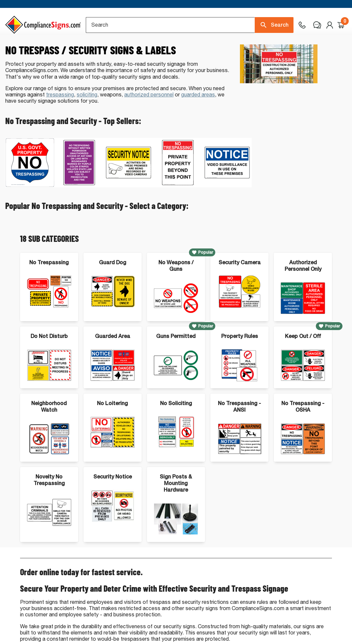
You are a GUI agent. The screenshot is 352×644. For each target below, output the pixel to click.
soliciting (87, 121)
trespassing (60, 121)
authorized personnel (149, 121)
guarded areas (198, 121)
